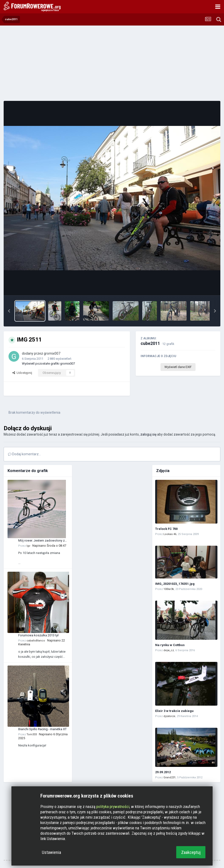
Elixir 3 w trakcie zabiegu (174, 711)
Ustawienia (51, 852)
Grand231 (170, 777)
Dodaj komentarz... (24, 454)
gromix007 (52, 353)
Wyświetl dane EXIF (178, 367)
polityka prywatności (113, 807)
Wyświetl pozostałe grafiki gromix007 (48, 364)
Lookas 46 (170, 534)
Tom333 (32, 734)
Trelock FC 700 (166, 529)
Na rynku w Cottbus (170, 645)
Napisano (49, 546)
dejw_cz (169, 650)
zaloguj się (148, 434)
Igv (28, 546)
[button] (9, 311)
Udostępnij (22, 373)
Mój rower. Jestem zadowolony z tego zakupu (41, 541)
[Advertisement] (112, 63)
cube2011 (150, 343)
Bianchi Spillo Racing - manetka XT (42, 729)
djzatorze (169, 716)
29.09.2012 (163, 772)
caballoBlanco (36, 641)
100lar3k (169, 589)
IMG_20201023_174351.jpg (175, 584)
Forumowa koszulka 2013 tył (38, 635)
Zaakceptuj (191, 852)
